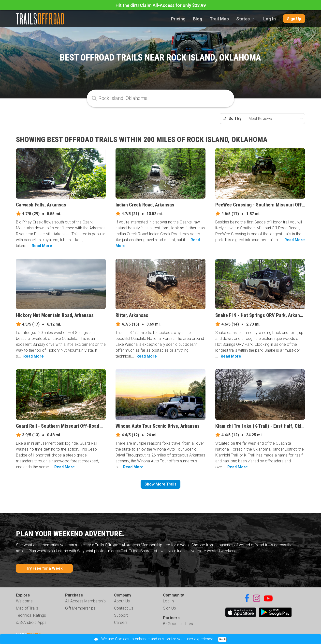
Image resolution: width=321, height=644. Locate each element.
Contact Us (124, 608)
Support (121, 615)
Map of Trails (27, 608)
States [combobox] (243, 19)
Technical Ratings (31, 615)
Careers (121, 622)
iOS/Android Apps (31, 622)
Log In (270, 19)
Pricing (178, 19)
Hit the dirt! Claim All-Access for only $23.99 (161, 5)
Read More (42, 246)
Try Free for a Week (44, 568)
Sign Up (294, 19)
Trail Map (219, 19)
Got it (222, 639)
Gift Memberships (80, 608)
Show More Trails (160, 484)
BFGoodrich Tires (178, 624)
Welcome (24, 601)
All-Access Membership (85, 601)
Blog (198, 19)
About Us (122, 601)
